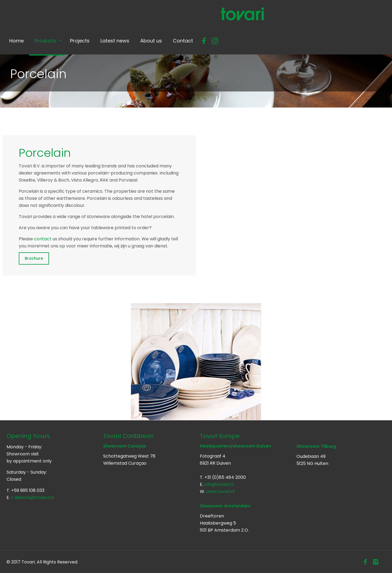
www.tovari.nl (220, 491)
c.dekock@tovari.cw (33, 497)
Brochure (34, 258)
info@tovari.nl (219, 484)
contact (43, 239)
